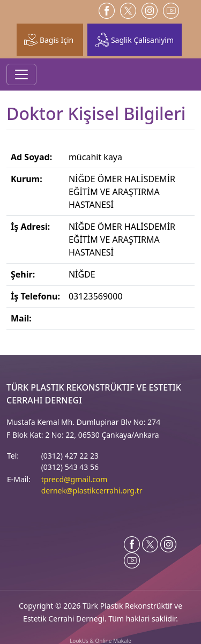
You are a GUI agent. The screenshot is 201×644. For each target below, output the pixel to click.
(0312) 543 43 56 (70, 467)
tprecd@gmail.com (75, 479)
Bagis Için (49, 40)
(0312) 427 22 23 (70, 456)
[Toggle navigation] (21, 74)
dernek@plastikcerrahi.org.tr (92, 491)
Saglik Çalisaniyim (135, 40)
